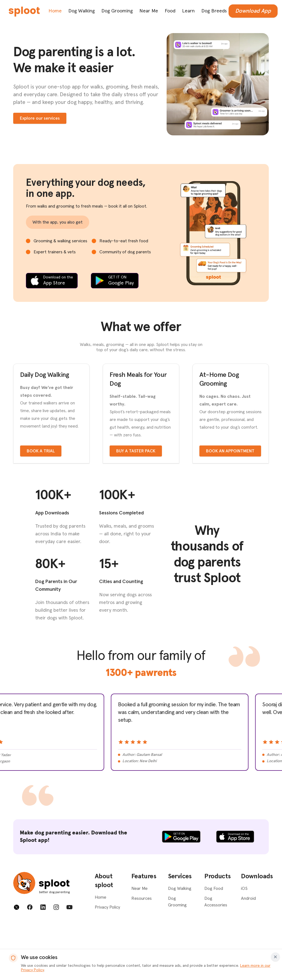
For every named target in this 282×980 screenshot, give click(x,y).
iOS (244, 944)
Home (55, 11)
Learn (188, 11)
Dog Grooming (117, 11)
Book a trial (41, 507)
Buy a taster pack (136, 507)
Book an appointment (230, 507)
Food (170, 11)
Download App (253, 11)
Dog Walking (82, 11)
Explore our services (40, 118)
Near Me (149, 11)
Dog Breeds (214, 11)
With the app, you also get (58, 222)
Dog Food (214, 944)
